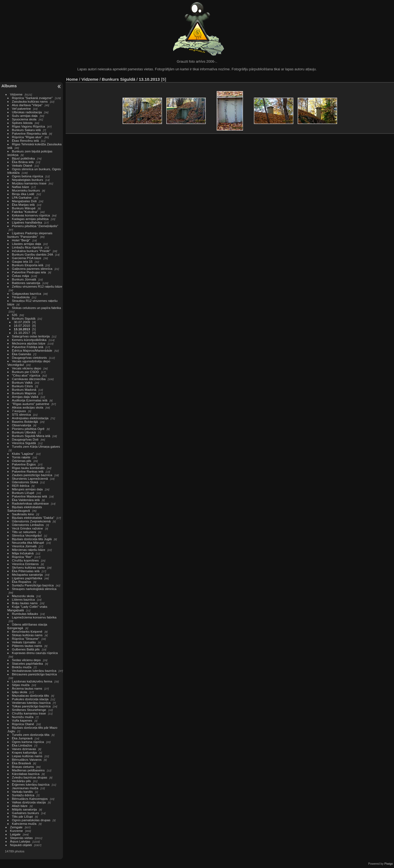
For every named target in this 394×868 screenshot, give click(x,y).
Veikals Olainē (22, 165)
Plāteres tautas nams (27, 646)
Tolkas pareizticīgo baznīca (31, 706)
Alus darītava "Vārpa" (28, 105)
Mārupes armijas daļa (27, 489)
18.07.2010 (22, 325)
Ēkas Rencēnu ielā (25, 141)
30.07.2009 (22, 322)
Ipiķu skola (20, 692)
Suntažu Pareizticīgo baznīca (33, 585)
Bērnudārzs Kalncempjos (30, 799)
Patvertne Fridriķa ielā (28, 347)
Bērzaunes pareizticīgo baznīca (34, 674)
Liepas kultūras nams (27, 756)
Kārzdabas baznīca (26, 774)
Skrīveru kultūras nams (28, 567)
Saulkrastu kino (23, 514)
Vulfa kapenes (22, 720)
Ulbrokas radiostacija (27, 112)
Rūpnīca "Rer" (22, 557)
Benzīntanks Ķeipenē (27, 631)
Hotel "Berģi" (21, 240)
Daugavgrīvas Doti (25, 439)
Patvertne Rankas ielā (28, 471)
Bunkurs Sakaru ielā (26, 130)
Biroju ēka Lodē (23, 194)
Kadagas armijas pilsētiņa (30, 219)
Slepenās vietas (21, 838)
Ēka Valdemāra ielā (26, 500)
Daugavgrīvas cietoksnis (30, 358)
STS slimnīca (21, 414)
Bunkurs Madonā (24, 390)
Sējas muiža (21, 685)
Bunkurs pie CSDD (26, 372)
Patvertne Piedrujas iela (29, 272)
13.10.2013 (22, 329)
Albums (9, 86)
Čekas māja (21, 276)
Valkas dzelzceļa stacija (29, 802)
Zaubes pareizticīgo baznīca (32, 475)
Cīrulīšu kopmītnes (25, 560)
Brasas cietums (23, 767)
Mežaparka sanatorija (27, 575)
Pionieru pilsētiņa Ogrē (28, 429)
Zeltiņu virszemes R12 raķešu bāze (37, 286)
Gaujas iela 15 (22, 261)
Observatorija (22, 425)
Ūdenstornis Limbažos (28, 525)
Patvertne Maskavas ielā (30, 496)
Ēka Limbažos (22, 745)
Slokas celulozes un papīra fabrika (37, 308)
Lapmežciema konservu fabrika (34, 617)
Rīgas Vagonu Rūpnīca (29, 126)
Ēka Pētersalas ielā (26, 571)
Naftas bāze (21, 187)
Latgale (15, 834)
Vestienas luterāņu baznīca (31, 703)
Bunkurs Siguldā (24, 318)
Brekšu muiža (22, 667)
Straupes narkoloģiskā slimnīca (34, 589)
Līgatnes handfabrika (27, 222)
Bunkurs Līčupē (23, 493)
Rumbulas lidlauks (25, 614)
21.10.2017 (22, 333)
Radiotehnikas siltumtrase (31, 503)
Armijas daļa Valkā (25, 397)
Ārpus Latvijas (20, 841)
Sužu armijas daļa (25, 116)
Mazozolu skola (23, 596)
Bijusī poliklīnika (24, 158)
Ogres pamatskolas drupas (31, 820)
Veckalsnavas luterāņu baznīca (34, 671)
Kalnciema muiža (24, 824)
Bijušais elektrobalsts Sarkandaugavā (25, 509)
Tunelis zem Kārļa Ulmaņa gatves (36, 446)
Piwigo (389, 864)
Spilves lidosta (22, 123)
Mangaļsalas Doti (24, 201)
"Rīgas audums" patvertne (31, 404)
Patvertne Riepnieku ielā (30, 133)
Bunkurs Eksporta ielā (28, 265)
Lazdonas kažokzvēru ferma (32, 681)
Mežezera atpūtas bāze (29, 343)
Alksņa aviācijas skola (28, 407)
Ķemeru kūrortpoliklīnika (29, 340)
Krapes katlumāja (24, 752)
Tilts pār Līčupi (22, 816)
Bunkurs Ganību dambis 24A (33, 254)
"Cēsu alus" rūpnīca (26, 375)
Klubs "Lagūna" (23, 454)
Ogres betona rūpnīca (28, 176)
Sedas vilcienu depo (26, 660)
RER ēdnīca (21, 486)
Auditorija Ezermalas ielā (30, 400)
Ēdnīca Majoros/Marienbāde (32, 350)
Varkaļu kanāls (22, 792)
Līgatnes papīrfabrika (27, 578)
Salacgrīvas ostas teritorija (31, 336)
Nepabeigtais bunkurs (28, 180)
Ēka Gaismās (22, 354)
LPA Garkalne (22, 197)
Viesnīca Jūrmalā (24, 546)
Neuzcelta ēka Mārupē (28, 542)
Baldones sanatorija (26, 283)
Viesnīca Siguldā (24, 443)
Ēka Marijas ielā (23, 205)
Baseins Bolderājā (25, 422)
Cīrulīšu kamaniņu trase (29, 713)
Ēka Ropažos (22, 582)
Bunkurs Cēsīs (23, 386)
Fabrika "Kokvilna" (25, 212)
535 (15, 315)
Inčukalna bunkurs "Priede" (31, 251)
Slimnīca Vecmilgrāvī (27, 535)
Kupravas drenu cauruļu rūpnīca (35, 653)
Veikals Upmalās (24, 642)
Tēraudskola (21, 297)
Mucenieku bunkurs (26, 190)
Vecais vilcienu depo (27, 368)
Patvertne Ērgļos (24, 464)
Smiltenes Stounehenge (29, 710)
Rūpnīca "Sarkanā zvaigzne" (32, 98)
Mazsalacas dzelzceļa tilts (31, 695)
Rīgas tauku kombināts (28, 468)
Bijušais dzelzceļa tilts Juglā (32, 539)
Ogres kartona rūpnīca (28, 742)
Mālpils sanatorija (24, 809)
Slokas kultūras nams (27, 635)
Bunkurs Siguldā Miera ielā (31, 436)
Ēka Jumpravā (22, 738)
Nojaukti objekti (21, 845)
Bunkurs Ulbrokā (24, 432)
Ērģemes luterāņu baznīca (31, 784)
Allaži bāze (20, 806)
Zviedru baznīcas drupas (30, 777)
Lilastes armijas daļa (27, 244)
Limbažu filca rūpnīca (27, 247)
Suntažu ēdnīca (23, 795)
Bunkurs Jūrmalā (24, 279)
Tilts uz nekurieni (24, 532)
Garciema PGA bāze (27, 258)
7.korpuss (19, 411)
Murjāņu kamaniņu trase (29, 183)
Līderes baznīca (24, 599)
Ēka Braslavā (21, 763)
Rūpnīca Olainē (23, 724)
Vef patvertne (21, 108)
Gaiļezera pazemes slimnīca (32, 269)
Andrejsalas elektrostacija (30, 418)
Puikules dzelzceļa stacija (30, 699)
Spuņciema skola (24, 119)
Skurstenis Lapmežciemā (30, 478)
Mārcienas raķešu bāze (29, 550)
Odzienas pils (22, 461)
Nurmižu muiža (23, 717)
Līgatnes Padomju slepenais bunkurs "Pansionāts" (30, 235)
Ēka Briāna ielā (23, 162)
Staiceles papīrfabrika (27, 663)
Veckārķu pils (21, 781)
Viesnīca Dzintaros (25, 564)
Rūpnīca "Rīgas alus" (27, 137)
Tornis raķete (21, 457)
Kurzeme (17, 831)
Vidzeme (16, 94)
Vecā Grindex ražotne (27, 528)
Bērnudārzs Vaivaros (27, 759)
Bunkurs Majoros (24, 393)
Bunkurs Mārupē (24, 208)
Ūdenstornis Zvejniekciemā (31, 521)
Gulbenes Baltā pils (26, 649)
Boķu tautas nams (25, 603)
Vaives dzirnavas (24, 749)
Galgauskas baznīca (27, 293)
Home (72, 79)
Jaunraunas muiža (25, 788)
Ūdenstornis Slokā (25, 482)
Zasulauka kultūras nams (30, 101)
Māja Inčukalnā (23, 553)
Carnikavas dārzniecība (29, 379)
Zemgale (16, 827)
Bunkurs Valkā (22, 382)
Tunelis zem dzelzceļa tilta (31, 735)
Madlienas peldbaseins (28, 770)
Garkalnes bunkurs (26, 813)
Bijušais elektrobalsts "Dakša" (33, 518)
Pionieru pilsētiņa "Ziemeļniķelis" (35, 226)
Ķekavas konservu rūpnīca (31, 215)
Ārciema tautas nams (27, 688)
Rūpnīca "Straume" (26, 639)
